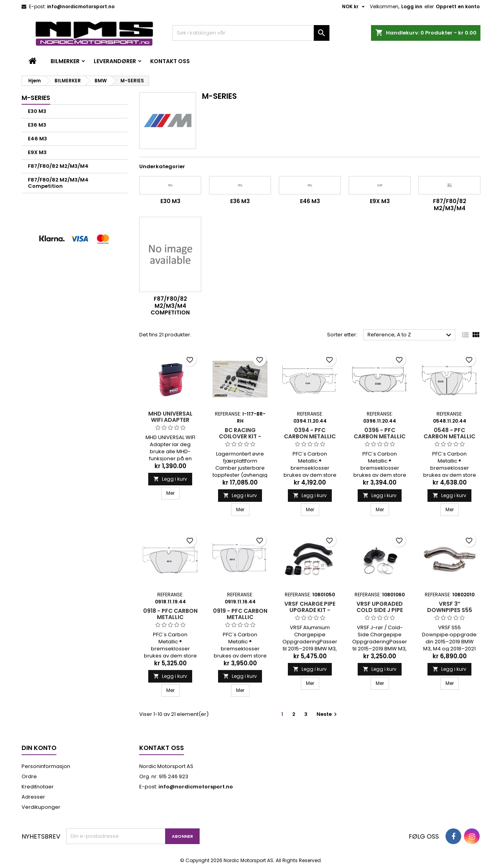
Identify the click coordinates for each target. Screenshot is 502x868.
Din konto (39, 748)
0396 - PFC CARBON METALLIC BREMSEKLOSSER (380, 436)
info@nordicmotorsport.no (81, 6)
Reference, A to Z (410, 335)
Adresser (33, 797)
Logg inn (412, 6)
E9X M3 (37, 152)
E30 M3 (37, 111)
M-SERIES (36, 98)
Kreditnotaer (38, 787)
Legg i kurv (170, 479)
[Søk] (251, 33)
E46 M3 (37, 139)
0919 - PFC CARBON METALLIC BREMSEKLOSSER (240, 617)
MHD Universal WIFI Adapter (170, 417)
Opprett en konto (458, 6)
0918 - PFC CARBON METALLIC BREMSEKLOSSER (170, 617)
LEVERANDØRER (115, 61)
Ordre (29, 776)
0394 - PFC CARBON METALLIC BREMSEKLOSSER (310, 436)
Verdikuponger (41, 807)
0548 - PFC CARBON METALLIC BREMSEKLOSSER (449, 436)
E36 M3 (37, 125)
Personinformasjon (46, 766)
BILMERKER (65, 61)
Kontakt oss (170, 61)
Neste (328, 714)
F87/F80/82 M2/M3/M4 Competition (58, 183)
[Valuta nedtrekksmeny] (354, 7)
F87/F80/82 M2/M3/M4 (58, 166)
